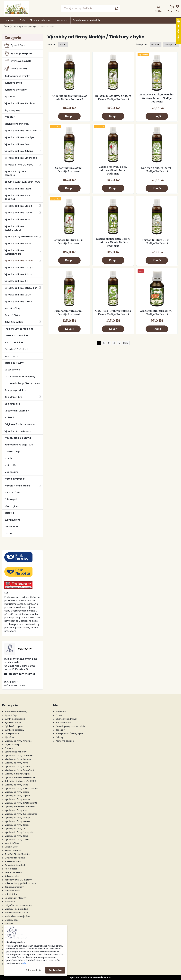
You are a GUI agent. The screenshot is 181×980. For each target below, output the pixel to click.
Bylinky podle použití (19, 53)
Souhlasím (55, 970)
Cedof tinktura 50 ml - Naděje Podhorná (69, 170)
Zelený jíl (9, 513)
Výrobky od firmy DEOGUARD (21, 131)
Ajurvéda (10, 96)
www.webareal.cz (102, 977)
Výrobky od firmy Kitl (16, 281)
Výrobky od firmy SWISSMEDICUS (14, 228)
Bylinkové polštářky (16, 90)
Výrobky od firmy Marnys (19, 267)
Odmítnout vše (33, 970)
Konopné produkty (15, 390)
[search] (117, 9)
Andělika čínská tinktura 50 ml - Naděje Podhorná (69, 97)
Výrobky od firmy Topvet (19, 213)
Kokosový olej (12, 370)
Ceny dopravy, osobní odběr (86, 20)
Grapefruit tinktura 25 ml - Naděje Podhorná (157, 312)
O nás (22, 20)
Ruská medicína (14, 342)
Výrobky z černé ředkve (18, 431)
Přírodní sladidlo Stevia (18, 438)
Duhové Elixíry (12, 315)
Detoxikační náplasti (16, 349)
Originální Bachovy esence (20, 424)
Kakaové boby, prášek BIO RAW (22, 383)
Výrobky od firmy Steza (18, 244)
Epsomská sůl (12, 492)
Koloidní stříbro (13, 397)
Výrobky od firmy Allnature (20, 103)
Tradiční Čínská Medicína (19, 329)
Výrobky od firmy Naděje (25, 26)
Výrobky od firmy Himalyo (19, 137)
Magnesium (11, 472)
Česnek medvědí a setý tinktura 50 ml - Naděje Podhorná (113, 170)
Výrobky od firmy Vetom (18, 219)
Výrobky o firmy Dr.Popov (19, 165)
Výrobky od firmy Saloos (18, 274)
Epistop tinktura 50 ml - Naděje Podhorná (157, 242)
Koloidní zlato (12, 404)
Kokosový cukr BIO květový (20, 377)
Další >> (126, 343)
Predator (9, 117)
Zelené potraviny (14, 363)
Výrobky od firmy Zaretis (18, 302)
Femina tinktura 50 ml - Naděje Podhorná (69, 312)
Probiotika (10, 417)
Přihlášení (159, 11)
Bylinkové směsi (14, 83)
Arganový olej (12, 110)
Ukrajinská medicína (16, 336)
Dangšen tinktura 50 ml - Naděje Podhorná (157, 170)
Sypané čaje (15, 45)
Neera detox (11, 356)
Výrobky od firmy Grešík (18, 206)
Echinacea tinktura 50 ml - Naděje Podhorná (69, 242)
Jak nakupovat (61, 20)
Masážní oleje (12, 452)
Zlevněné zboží (13, 527)
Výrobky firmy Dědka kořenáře (16, 173)
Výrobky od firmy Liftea (18, 189)
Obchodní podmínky (40, 20)
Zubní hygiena (13, 520)
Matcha (9, 458)
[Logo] (16, 8)
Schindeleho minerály (17, 124)
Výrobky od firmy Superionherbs (14, 252)
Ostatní (9, 533)
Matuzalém (11, 465)
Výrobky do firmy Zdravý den (21, 288)
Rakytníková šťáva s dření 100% (22, 182)
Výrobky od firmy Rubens (19, 151)
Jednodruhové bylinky (17, 76)
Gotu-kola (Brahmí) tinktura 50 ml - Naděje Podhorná (113, 312)
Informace (10, 20)
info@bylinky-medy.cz (21, 674)
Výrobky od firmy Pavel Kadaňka (18, 197)
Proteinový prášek (15, 479)
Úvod (6, 26)
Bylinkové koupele (18, 61)
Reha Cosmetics (14, 322)
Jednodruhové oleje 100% (19, 445)
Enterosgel (11, 499)
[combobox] (156, 45)
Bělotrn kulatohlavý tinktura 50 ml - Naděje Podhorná (113, 97)
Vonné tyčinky (13, 308)
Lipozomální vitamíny (17, 411)
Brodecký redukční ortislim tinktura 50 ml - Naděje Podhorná (157, 98)
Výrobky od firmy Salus (18, 295)
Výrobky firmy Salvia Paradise (21, 237)
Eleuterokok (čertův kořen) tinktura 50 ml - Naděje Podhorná (113, 242)
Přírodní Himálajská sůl (17, 486)
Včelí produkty (16, 69)
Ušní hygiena (12, 506)
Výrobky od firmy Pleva (18, 144)
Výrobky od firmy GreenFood (21, 158)
